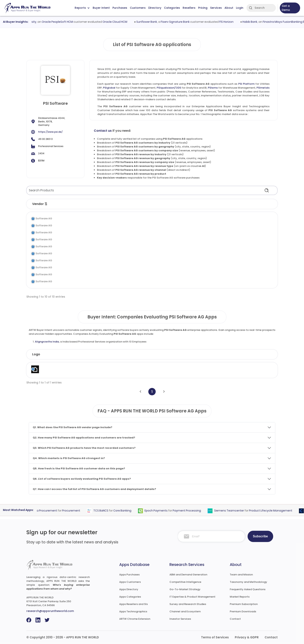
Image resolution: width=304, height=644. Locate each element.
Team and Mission (241, 575)
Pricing (203, 8)
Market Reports (240, 597)
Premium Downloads (243, 611)
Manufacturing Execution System (132, 274)
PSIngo (71, 260)
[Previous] (140, 392)
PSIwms (213, 88)
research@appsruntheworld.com (50, 611)
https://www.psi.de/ (50, 132)
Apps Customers (130, 582)
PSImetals (263, 88)
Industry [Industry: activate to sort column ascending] (97, 354)
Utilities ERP (118, 218)
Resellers (189, 8)
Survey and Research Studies (188, 604)
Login (240, 8)
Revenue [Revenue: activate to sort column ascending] (181, 354)
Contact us (103, 131)
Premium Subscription (244, 604)
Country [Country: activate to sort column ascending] (215, 354)
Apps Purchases (129, 575)
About (229, 8)
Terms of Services (215, 637)
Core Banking (125, 511)
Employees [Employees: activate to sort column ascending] (143, 354)
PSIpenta (72, 274)
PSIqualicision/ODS (169, 88)
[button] (46, 204)
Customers (138, 8)
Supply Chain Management (128, 225)
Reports (82, 8)
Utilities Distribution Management (132, 281)
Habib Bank (253, 22)
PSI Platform (246, 84)
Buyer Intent (101, 8)
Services (216, 8)
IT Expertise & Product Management (192, 597)
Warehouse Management (127, 239)
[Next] (164, 392)
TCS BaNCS (103, 511)
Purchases (120, 8)
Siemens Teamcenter (231, 511)
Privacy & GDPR (247, 637)
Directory (155, 8)
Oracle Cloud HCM (118, 22)
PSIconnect (74, 281)
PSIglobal (109, 88)
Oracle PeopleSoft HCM (60, 22)
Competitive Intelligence (185, 582)
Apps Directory (129, 589)
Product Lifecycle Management (273, 511)
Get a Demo (286, 8)
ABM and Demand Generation (188, 575)
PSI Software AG (42, 218)
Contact (235, 619)
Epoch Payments (158, 511)
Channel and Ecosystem (185, 611)
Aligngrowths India (47, 342)
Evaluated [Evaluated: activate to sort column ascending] (251, 354)
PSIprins (72, 267)
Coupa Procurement (46, 511)
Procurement (74, 511)
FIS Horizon (229, 22)
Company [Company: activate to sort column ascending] (60, 354)
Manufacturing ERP (123, 246)
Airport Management (124, 253)
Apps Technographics (133, 611)
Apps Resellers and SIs (133, 604)
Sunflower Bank (150, 22)
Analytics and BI (121, 232)
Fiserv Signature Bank (178, 22)
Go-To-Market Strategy (185, 589)
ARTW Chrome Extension (135, 619)
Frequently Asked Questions (248, 589)
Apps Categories (130, 597)
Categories (172, 8)
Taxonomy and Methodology (248, 582)
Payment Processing (189, 511)
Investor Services (180, 619)
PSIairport (73, 253)
